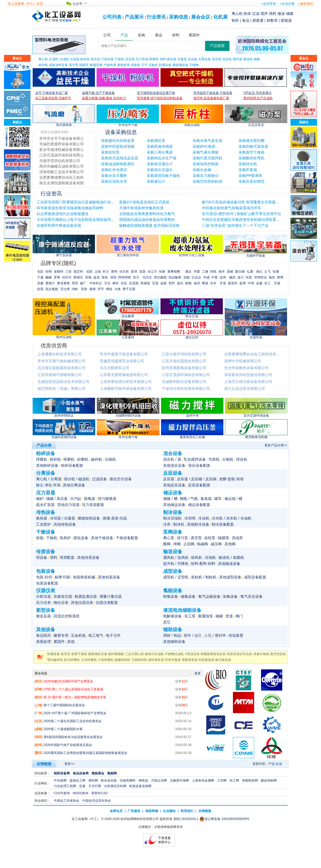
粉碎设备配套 (72, 465)
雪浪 (75, 283)
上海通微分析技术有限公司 (60, 354)
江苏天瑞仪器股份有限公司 (184, 361)
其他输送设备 (229, 564)
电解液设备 (172, 616)
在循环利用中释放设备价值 (59, 225)
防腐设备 (165, 65)
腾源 (205, 283)
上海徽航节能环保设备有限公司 (126, 389)
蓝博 (242, 283)
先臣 (40, 272)
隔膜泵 (84, 65)
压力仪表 (44, 603)
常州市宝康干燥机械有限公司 (62, 361)
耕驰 (188, 283)
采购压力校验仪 (206, 176)
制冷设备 (173, 512)
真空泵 (74, 65)
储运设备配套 (199, 505)
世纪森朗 (160, 277)
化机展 (220, 17)
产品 (272, 764)
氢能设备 (173, 591)
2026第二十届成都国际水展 (63, 729)
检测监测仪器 (86, 596)
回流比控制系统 (67, 616)
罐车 (218, 499)
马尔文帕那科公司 (115, 368)
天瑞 (277, 283)
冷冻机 (204, 518)
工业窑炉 (44, 524)
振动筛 (85, 59)
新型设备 (46, 610)
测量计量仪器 (111, 596)
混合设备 (173, 453)
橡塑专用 (61, 635)
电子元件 (113, 635)
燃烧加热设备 (89, 518)
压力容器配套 (93, 505)
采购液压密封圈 (251, 141)
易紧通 (258, 20)
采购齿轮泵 (110, 152)
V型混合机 (192, 654)
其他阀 (230, 544)
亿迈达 (196, 277)
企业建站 (169, 811)
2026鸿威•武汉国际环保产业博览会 (68, 681)
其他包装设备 (109, 577)
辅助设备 (173, 630)
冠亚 (89, 272)
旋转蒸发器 (156, 660)
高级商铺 (152, 811)
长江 (267, 283)
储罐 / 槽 (170, 499)
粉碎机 (43, 65)
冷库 (167, 524)
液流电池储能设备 (182, 610)
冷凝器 (182, 59)
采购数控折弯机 (251, 158)
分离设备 (46, 473)
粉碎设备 (46, 453)
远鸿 (223, 277)
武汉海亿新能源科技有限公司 (62, 368)
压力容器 (142, 59)
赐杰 (232, 277)
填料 (273, 14)
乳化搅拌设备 (195, 459)
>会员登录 (269, 4)
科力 (106, 272)
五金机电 (78, 635)
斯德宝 (78, 277)
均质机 (214, 459)
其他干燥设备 (102, 538)
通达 (188, 272)
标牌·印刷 (63, 577)
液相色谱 (123, 65)
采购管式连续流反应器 (120, 158)
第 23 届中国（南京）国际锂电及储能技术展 (75, 697)
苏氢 (88, 277)
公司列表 (112, 17)
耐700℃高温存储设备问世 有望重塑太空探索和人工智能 (248, 202)
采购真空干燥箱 (251, 152)
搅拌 (264, 14)
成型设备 (173, 571)
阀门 (239, 616)
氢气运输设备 (209, 596)
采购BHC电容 (204, 146)
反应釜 (130, 59)
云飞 (267, 272)
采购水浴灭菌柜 (114, 176)
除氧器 (90, 499)
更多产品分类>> (276, 445)
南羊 (222, 272)
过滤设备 (99, 479)
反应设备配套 (199, 485)
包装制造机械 (84, 577)
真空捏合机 (278, 654)
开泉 (223, 283)
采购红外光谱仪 (114, 170)
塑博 (280, 277)
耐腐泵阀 (96, 65)
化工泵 (190, 616)
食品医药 (44, 635)
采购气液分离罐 (206, 152)
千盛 (40, 277)
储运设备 (173, 493)
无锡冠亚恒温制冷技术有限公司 (63, 382)
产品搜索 (217, 46)
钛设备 (193, 59)
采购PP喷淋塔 (250, 176)
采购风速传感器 (160, 146)
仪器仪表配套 (107, 603)
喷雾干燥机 (79, 654)
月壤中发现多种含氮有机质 (141, 208)
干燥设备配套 (127, 538)
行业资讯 (156, 17)
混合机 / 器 (172, 459)
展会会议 (201, 17)
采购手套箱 (248, 170)
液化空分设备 (121, 479)
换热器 (172, 59)
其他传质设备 (88, 557)
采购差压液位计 (160, 164)
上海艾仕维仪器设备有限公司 (248, 382)
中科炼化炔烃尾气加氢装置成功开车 (232, 208)
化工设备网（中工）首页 (25, 4)
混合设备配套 (199, 465)
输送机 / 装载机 (231, 557)
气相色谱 (110, 65)
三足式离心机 (135, 654)
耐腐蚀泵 (206, 616)
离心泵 (169, 538)
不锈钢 (194, 65)
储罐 (290, 14)
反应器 (169, 479)
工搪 (205, 272)
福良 (272, 277)
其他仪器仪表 (82, 603)
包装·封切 (44, 577)
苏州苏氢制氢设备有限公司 (184, 368)
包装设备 (46, 571)
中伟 (251, 283)
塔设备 (42, 557)
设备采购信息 (121, 132)
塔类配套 (67, 557)
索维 (93, 289)
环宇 (101, 289)
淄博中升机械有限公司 (243, 361)
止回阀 (189, 544)
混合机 (217, 59)
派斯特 (59, 272)
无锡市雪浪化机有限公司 (60, 172)
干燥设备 (107, 59)
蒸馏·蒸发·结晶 (115, 518)
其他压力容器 (68, 505)
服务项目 (307, 4)
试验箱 (135, 65)
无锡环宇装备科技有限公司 (62, 144)
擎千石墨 (129, 289)
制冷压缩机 (172, 518)
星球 (134, 272)
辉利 (114, 272)
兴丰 (213, 283)
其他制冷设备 (198, 524)
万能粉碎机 (139, 660)
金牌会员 (116, 811)
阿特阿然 (125, 277)
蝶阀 (167, 544)
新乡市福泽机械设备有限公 (62, 161)
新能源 (286, 20)
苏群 (84, 289)
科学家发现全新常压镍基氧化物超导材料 (70, 208)
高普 (142, 272)
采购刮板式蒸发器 (253, 146)
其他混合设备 (174, 465)
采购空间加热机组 (207, 181)
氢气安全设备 (251, 596)
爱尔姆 (240, 272)
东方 (136, 277)
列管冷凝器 (173, 660)
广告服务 (134, 811)
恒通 (276, 272)
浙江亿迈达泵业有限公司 (245, 389)
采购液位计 (156, 181)
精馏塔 (154, 59)
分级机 (110, 459)
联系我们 (187, 811)
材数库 (272, 20)
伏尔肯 (124, 272)
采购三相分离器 (160, 152)
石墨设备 (205, 59)
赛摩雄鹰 (174, 272)
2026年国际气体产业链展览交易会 (68, 745)
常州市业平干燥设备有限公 (62, 150)
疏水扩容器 (45, 505)
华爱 (197, 272)
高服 (40, 283)
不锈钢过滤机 (174, 654)
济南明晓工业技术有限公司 (62, 183)
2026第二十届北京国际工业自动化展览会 (73, 721)
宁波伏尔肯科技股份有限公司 (186, 389)
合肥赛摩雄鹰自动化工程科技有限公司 (256, 354)
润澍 (113, 277)
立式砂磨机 (89, 660)
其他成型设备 (230, 577)
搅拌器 (237, 59)
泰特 (115, 283)
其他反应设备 (174, 485)
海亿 (259, 272)
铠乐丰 (67, 277)
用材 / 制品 (172, 635)
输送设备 (173, 552)
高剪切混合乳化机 (240, 654)
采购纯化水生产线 (162, 158)
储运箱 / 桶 (233, 499)
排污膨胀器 (107, 499)
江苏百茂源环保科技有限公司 (186, 375)
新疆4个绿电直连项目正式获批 (144, 202)
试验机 (153, 65)
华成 (206, 277)
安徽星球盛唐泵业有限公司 (122, 361)
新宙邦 (233, 283)
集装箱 (206, 499)
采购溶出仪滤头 (160, 170)
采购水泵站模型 (251, 181)
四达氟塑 (175, 277)
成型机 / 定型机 (176, 577)
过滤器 (75, 59)
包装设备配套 (47, 583)
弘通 (250, 272)
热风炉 (65, 538)
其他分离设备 (74, 485)
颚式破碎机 (55, 660)
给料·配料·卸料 (203, 564)
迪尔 (180, 283)
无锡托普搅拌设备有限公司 (62, 155)
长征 (124, 283)
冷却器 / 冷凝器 (63, 518)
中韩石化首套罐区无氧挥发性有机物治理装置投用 (243, 220)
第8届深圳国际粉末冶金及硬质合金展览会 (73, 737)
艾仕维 (65, 289)
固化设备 (81, 538)
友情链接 (205, 811)
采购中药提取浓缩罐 (118, 146)
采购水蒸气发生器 (207, 141)
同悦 (213, 272)
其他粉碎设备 (47, 465)
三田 (68, 272)
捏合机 (227, 59)
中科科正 (96, 283)
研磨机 (69, 459)
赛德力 (50, 283)
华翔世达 (261, 277)
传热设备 (46, 512)
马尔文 (147, 277)
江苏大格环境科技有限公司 (184, 354)
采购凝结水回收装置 (118, 141)
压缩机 (210, 557)
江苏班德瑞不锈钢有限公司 (60, 375)
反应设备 (173, 473)
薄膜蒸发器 (190, 660)
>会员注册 (287, 4)
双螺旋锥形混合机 (213, 654)
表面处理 (44, 642)
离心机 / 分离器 (49, 479)
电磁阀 (202, 544)
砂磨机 (83, 459)
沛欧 (75, 289)
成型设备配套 (255, 577)
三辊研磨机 (106, 660)
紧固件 (59, 642)
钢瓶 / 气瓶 (189, 499)
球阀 (177, 544)
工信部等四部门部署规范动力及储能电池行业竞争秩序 (81, 202)
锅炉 (40, 499)
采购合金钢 (202, 170)
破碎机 (97, 459)
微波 (281, 14)
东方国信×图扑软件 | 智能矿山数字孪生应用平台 (242, 214)
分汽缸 (76, 499)
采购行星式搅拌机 (207, 158)
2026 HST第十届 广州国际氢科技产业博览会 (75, 713)
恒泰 (162, 272)
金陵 (163, 283)
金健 (259, 283)
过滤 (256, 14)
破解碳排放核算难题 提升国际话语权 (149, 225)
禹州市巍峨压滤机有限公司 (62, 177)
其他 (71, 642)
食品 (246, 20)
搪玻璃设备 (180, 65)
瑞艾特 (78, 272)
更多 (198, 673)
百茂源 (134, 283)
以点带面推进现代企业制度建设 (63, 214)
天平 (144, 65)
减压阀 (216, 544)
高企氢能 (52, 289)
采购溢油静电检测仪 (118, 164)
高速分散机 (261, 654)
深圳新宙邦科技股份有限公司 (248, 375)
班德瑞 (145, 283)
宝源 (155, 283)
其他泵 (237, 538)
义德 (98, 272)
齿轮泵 (210, 538)
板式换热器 (223, 660)
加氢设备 (230, 596)
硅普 (40, 289)
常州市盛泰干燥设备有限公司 (124, 354)
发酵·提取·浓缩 (231, 479)
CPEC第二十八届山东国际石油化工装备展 (73, 689)
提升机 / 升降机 (176, 564)
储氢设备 (188, 596)
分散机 (228, 459)
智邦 (172, 283)
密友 (105, 277)
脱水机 (96, 59)
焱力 (241, 277)
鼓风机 (197, 557)
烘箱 (40, 538)
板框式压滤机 (154, 654)
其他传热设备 (65, 524)
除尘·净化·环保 (48, 485)
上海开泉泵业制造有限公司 (62, 138)
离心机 (237, 14)
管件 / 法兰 (193, 635)
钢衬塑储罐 (116, 654)
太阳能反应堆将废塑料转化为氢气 (147, 214)
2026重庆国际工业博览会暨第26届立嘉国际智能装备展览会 (85, 753)
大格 (118, 289)
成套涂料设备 (58, 65)
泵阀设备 (173, 532)
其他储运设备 (174, 505)
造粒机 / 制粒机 (204, 577)
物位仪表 (61, 603)
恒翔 (49, 272)
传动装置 (236, 635)
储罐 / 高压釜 (57, 499)
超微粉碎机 (122, 660)
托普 (249, 277)
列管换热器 (206, 660)
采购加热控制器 (206, 164)
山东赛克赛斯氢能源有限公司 (124, 375)
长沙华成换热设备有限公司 (246, 368)
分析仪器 (44, 596)
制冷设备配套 (223, 524)
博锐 (109, 289)
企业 (279, 764)
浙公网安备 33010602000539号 (224, 819)
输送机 (248, 59)
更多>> (70, 764)
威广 (83, 283)
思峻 (230, 272)
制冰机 (179, 524)
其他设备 (46, 630)
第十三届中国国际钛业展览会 (64, 705)
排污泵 (183, 538)
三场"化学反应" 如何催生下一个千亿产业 (235, 225)
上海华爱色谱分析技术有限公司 (126, 382)
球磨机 (42, 459)
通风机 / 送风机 (176, 557)
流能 (186, 277)
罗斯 (57, 277)
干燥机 (119, 59)
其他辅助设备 (174, 642)
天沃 (107, 283)
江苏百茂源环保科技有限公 (62, 166)
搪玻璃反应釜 (98, 654)
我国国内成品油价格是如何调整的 (147, 220)
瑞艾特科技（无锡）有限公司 (62, 389)
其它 (167, 622)
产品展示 (134, 17)
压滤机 (54, 59)
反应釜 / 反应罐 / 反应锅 (197, 479)
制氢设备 (171, 596)
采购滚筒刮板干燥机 (163, 176)
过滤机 (64, 59)
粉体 (247, 14)
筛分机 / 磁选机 (77, 479)
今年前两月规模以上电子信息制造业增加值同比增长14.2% (85, 220)
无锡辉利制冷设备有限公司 (184, 382)
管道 (229, 616)
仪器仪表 (46, 591)
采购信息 (179, 17)
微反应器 (44, 616)
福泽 (197, 283)
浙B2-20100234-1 (186, 819)
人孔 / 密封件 (215, 635)
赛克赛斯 (63, 283)
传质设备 (46, 552)
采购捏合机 (248, 164)
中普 (215, 277)
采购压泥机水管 (114, 181)
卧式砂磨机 (72, 660)
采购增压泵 (156, 141)
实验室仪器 (63, 596)
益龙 (97, 277)
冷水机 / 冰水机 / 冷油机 (231, 518)
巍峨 (49, 277)
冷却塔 (190, 518)
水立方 (152, 272)
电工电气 (96, 635)
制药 (235, 20)
